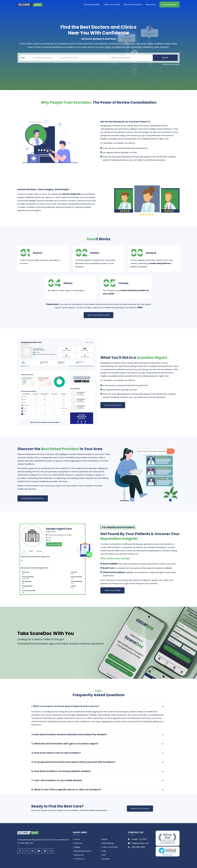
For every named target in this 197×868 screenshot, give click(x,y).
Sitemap (106, 859)
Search (165, 58)
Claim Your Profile (112, 4)
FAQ (104, 855)
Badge (77, 847)
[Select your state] (27, 58)
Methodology (108, 843)
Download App (169, 4)
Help (104, 851)
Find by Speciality (92, 4)
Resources (151, 4)
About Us (78, 843)
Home (77, 839)
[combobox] (47, 58)
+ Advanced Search (170, 64)
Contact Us (79, 859)
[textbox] (68, 58)
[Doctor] (131, 58)
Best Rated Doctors (133, 4)
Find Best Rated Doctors (33, 498)
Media (105, 839)
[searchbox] (47, 58)
